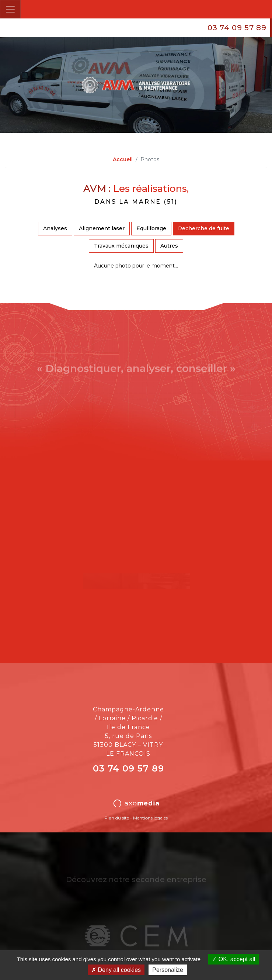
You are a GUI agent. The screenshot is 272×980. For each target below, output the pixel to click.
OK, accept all (233, 959)
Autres (169, 246)
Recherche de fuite (204, 228)
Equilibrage (151, 228)
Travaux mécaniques (121, 246)
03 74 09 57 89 (237, 28)
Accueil (123, 159)
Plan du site (117, 818)
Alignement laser (102, 228)
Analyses (55, 228)
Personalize (168, 970)
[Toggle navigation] (10, 9)
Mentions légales (150, 818)
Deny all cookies (116, 970)
